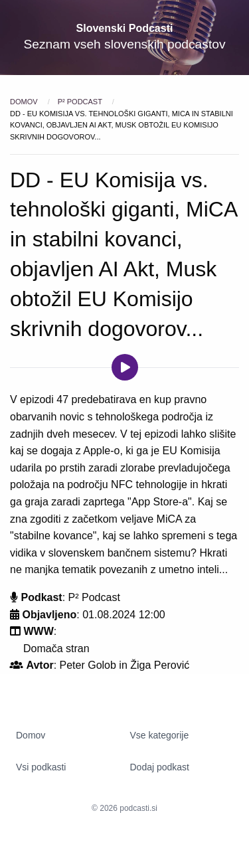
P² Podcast (81, 102)
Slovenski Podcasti (125, 28)
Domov (25, 102)
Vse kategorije (160, 735)
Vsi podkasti (41, 767)
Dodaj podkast (160, 767)
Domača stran (56, 649)
